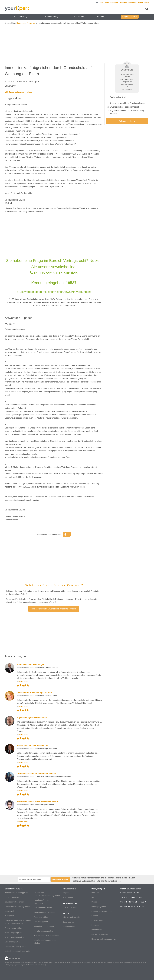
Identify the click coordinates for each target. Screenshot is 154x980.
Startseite (20, 23)
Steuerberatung (51, 17)
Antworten (31, 23)
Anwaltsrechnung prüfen (44, 931)
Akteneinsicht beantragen (44, 926)
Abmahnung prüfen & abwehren (47, 936)
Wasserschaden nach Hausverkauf (33, 746)
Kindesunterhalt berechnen (45, 912)
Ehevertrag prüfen (41, 922)
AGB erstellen (10, 911)
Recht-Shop (79, 17)
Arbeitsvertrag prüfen (13, 928)
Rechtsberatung (20, 17)
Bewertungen (68, 897)
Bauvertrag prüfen (12, 897)
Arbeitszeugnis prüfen (14, 933)
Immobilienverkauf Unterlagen (31, 665)
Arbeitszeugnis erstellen (15, 937)
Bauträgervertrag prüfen (15, 902)
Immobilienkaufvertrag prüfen (17, 893)
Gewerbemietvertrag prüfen (16, 946)
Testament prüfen (41, 917)
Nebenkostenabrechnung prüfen (18, 951)
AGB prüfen (10, 916)
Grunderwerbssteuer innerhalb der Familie (36, 774)
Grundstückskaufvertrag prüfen (17, 907)
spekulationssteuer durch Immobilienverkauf (37, 802)
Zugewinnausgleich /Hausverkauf (32, 718)
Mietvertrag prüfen (12, 942)
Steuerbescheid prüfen (43, 908)
